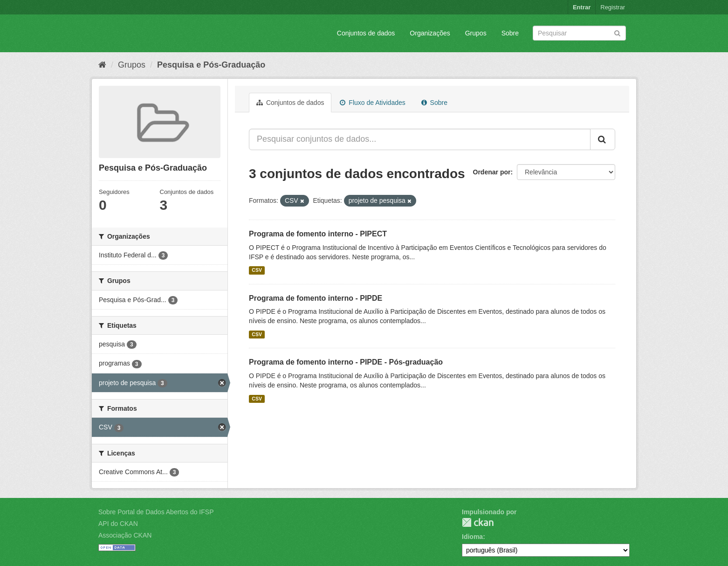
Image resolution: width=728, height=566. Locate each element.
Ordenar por (492, 172)
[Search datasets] (579, 33)
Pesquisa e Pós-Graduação (211, 65)
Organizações (430, 33)
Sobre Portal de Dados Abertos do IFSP (156, 512)
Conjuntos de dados (366, 33)
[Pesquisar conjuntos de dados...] (420, 139)
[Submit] (617, 32)
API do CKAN (118, 524)
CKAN (478, 522)
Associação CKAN (125, 535)
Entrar (582, 7)
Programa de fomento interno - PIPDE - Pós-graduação (346, 362)
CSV (257, 270)
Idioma (472, 537)
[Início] (102, 65)
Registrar (613, 7)
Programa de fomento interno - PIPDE (316, 298)
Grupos (476, 33)
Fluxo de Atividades (372, 103)
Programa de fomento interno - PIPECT (318, 234)
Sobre (510, 33)
